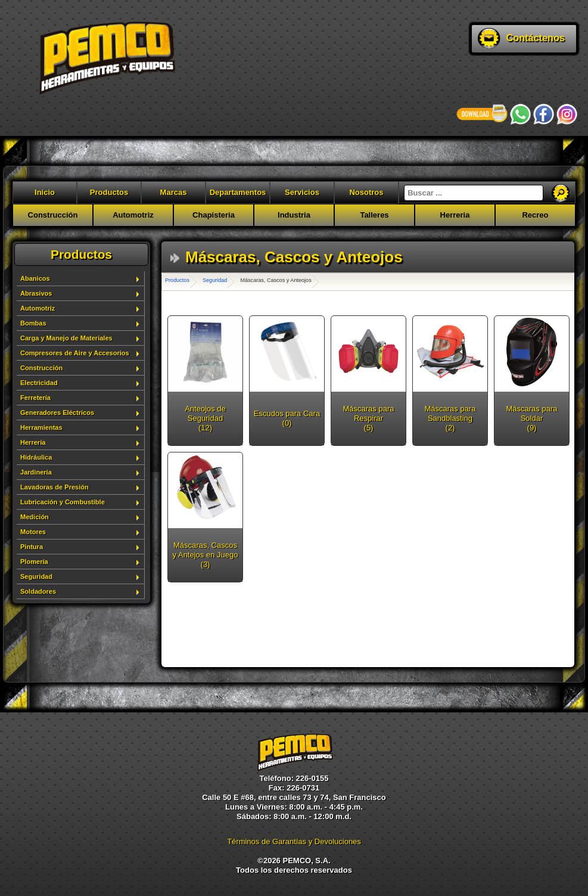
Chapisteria (214, 215)
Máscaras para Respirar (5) (369, 418)
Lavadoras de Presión (55, 487)
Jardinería (36, 472)
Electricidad (39, 383)
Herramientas (41, 427)
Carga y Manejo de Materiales (66, 338)
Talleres (374, 215)
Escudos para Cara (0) (287, 418)
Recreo (535, 215)
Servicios (302, 192)
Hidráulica (36, 457)
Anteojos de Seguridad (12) (205, 418)
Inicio (45, 192)
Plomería (34, 562)
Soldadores (38, 591)
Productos (109, 192)
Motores (33, 532)
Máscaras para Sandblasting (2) (450, 418)
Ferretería (35, 398)
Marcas (174, 192)
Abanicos (35, 278)
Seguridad (36, 576)
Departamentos (238, 192)
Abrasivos (36, 293)
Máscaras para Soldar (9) (532, 418)
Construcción (53, 215)
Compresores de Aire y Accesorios (75, 353)
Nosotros (366, 192)
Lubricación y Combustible (63, 502)
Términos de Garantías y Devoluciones (294, 841)
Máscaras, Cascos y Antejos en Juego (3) (206, 555)
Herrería (33, 442)
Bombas (33, 323)
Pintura (32, 547)
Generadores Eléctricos (57, 413)
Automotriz (133, 215)
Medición (35, 517)
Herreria (455, 215)
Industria (294, 215)
